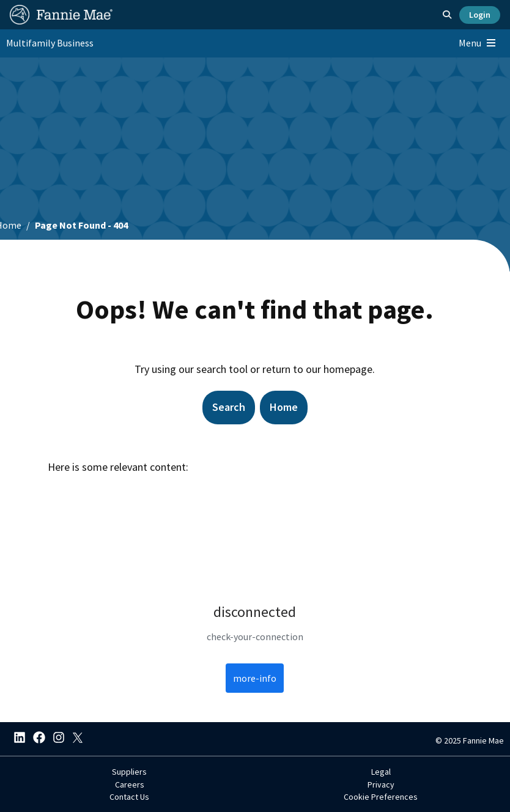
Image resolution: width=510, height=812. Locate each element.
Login (480, 15)
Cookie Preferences (381, 797)
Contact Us (129, 797)
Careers (130, 784)
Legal (381, 772)
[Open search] (447, 15)
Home (284, 407)
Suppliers (129, 772)
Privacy (381, 784)
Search (229, 407)
